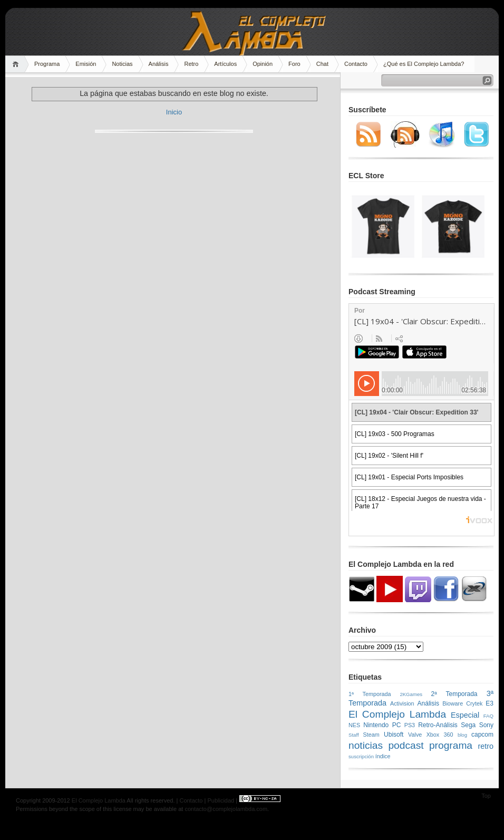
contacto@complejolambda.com (226, 809)
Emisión (86, 64)
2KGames (411, 694)
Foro (294, 64)
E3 (490, 703)
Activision (402, 703)
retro (486, 746)
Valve (415, 735)
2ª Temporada (454, 694)
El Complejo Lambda (397, 714)
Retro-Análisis (438, 725)
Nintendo (376, 725)
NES (354, 725)
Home (17, 64)
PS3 (410, 725)
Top (486, 796)
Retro (191, 64)
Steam (371, 735)
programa (451, 745)
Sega (468, 725)
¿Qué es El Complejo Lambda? (424, 64)
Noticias (122, 64)
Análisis (159, 64)
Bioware (453, 703)
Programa (47, 64)
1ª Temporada (370, 694)
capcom (482, 735)
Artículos (225, 64)
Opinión (263, 64)
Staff (354, 735)
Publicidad (221, 800)
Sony (486, 725)
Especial (465, 715)
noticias (366, 745)
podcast (406, 745)
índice (383, 756)
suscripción (361, 756)
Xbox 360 (440, 735)
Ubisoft (394, 735)
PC (397, 725)
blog (462, 735)
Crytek (474, 703)
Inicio (174, 112)
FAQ (488, 716)
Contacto (356, 64)
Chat (322, 64)
